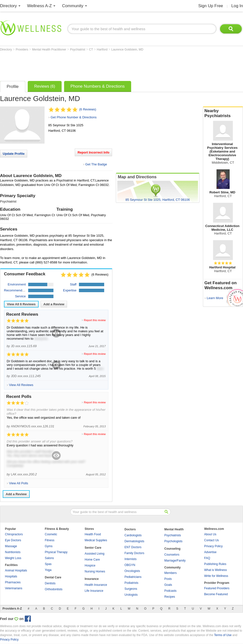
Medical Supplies (96, 540)
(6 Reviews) (88, 109)
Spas (48, 564)
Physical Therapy (56, 552)
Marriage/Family (175, 561)
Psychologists (173, 541)
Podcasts (170, 591)
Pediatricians (133, 577)
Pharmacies (13, 582)
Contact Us (211, 540)
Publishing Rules (215, 564)
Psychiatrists (173, 535)
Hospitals (11, 576)
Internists (131, 559)
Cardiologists (133, 535)
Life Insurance (94, 591)
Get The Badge (96, 164)
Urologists (131, 595)
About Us (210, 534)
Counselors (172, 555)
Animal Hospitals (16, 570)
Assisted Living (95, 554)
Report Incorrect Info (93, 152)
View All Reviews (21, 304)
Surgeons (131, 589)
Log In (237, 6)
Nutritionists (13, 552)
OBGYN (130, 565)
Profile (13, 87)
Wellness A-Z (40, 6)
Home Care (92, 560)
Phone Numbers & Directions (98, 86)
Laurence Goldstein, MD (127, 50)
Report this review (95, 320)
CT (91, 50)
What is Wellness (216, 570)
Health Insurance (96, 585)
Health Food (93, 534)
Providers (22, 50)
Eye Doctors (13, 540)
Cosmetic (51, 534)
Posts (168, 579)
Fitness (50, 540)
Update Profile (14, 154)
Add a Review (54, 304)
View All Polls (18, 483)
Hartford (103, 50)
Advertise (210, 552)
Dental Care (53, 577)
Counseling (172, 549)
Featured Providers (217, 588)
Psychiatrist (78, 50)
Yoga (48, 570)
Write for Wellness (216, 576)
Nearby (223, 113)
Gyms (49, 546)
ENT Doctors (133, 547)
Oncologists (132, 571)
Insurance (92, 579)
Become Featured (216, 594)
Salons (49, 558)
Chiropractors (14, 534)
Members (170, 573)
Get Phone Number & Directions (73, 117)
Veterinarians (14, 588)
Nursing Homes (95, 571)
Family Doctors (134, 553)
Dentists (50, 583)
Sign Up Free (211, 6)
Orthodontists (54, 589)
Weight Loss (13, 558)
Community (73, 6)
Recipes (170, 597)
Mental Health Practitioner (50, 50)
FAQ (207, 558)
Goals (168, 585)
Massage (11, 546)
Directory (8, 6)
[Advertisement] (90, 65)
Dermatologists (134, 541)
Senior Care (93, 548)
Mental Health (174, 529)
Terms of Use (223, 635)
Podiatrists (131, 583)
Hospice (90, 566)
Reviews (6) (45, 86)
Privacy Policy (213, 546)
